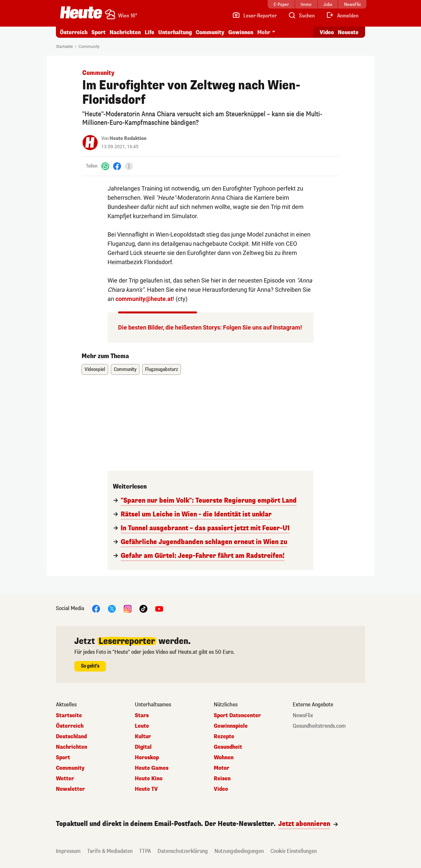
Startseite (64, 47)
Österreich (74, 32)
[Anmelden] (342, 16)
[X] (112, 608)
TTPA (145, 851)
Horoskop (147, 758)
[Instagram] (128, 608)
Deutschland (71, 737)
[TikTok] (143, 608)
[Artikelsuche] (301, 16)
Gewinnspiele (231, 726)
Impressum (68, 851)
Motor (222, 768)
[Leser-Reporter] (254, 16)
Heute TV (146, 789)
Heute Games (152, 768)
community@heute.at (144, 299)
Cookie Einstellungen (294, 851)
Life (149, 32)
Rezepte (224, 737)
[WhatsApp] (105, 166)
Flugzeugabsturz (161, 369)
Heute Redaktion (128, 138)
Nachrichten (125, 32)
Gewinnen (241, 32)
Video (221, 789)
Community (210, 32)
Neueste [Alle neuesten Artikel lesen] (348, 32)
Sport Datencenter (237, 716)
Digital (143, 747)
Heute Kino (149, 779)
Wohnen (224, 758)
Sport (99, 32)
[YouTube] (159, 608)
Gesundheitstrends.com (319, 726)
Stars (142, 716)
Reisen (222, 779)
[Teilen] (129, 166)
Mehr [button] (264, 32)
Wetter (65, 779)
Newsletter (70, 789)
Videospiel (95, 369)
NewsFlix (303, 716)
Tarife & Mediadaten (110, 851)
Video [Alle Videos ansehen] (327, 32)
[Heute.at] (81, 12)
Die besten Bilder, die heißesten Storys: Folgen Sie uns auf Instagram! (210, 327)
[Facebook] (117, 166)
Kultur (143, 737)
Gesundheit (228, 747)
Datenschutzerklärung (183, 851)
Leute (142, 726)
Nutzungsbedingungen (239, 851)
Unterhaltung (175, 32)
